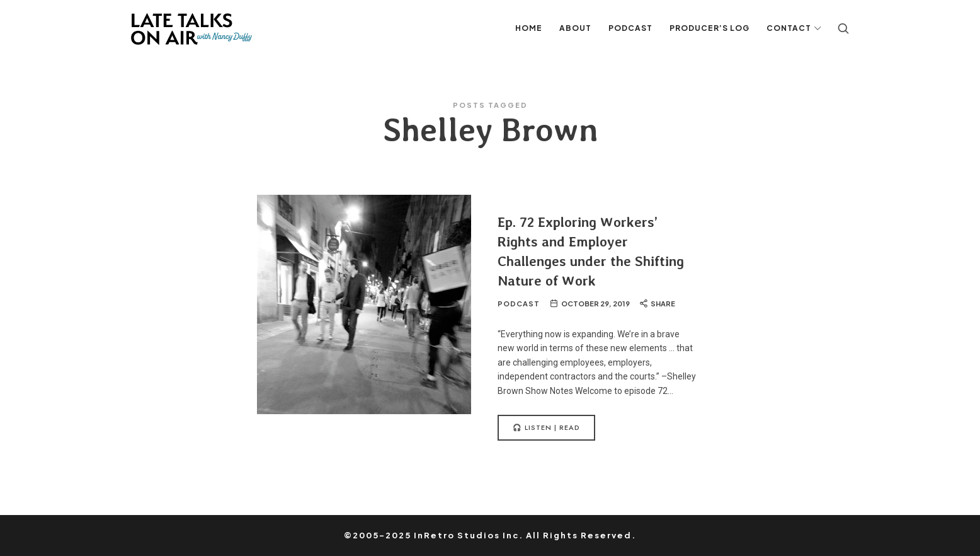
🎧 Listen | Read (546, 427)
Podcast (519, 304)
